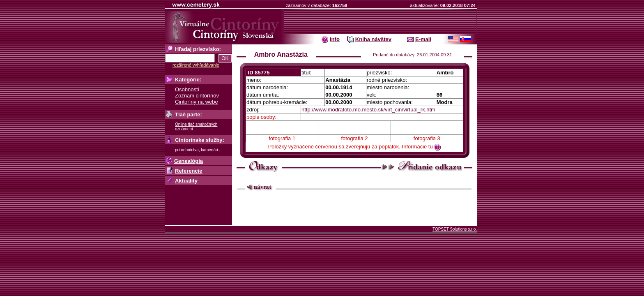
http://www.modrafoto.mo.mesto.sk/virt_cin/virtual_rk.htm (368, 110)
